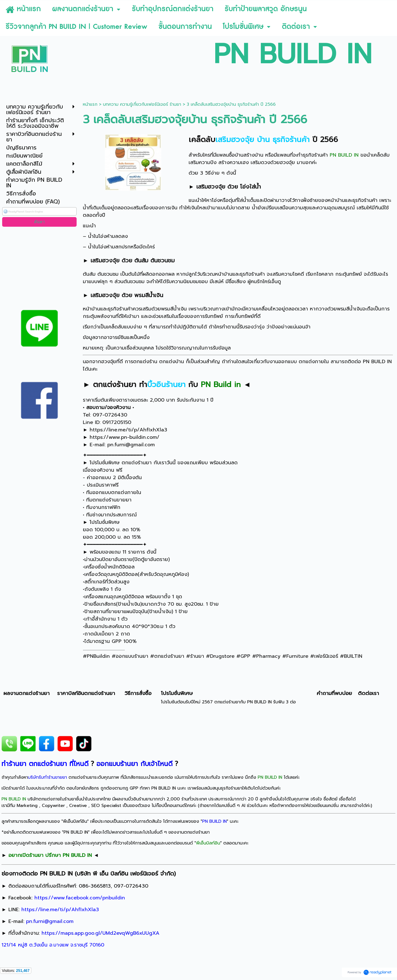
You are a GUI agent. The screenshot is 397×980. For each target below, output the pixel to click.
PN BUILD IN (214, 821)
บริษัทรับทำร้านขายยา (47, 777)
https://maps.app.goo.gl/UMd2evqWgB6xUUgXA (100, 933)
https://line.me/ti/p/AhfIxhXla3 (128, 430)
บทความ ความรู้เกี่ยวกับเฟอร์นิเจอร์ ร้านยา (142, 104)
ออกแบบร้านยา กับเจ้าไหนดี (134, 764)
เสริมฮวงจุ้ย (211, 187)
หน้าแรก (90, 104)
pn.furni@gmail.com (131, 445)
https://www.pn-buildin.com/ (125, 437)
